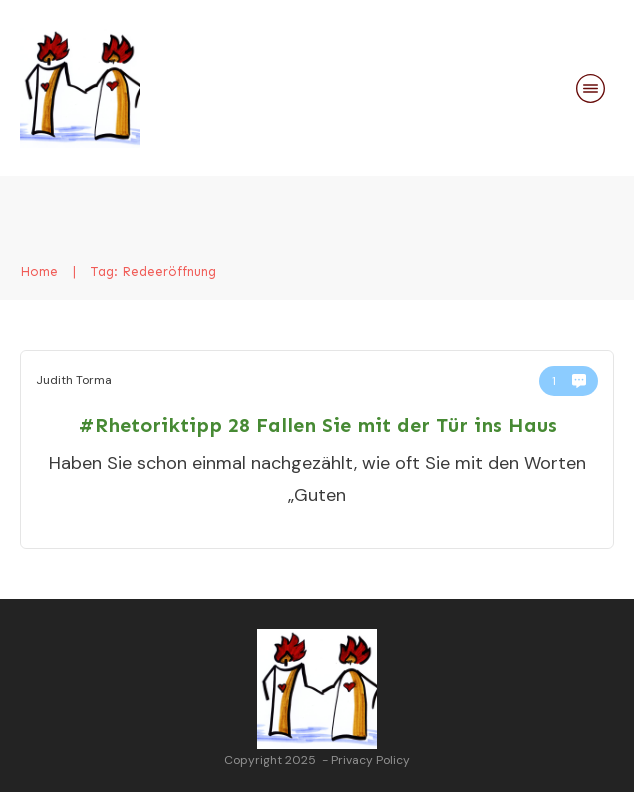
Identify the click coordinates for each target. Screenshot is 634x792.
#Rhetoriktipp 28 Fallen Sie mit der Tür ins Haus (317, 425)
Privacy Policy (370, 760)
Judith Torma (74, 380)
